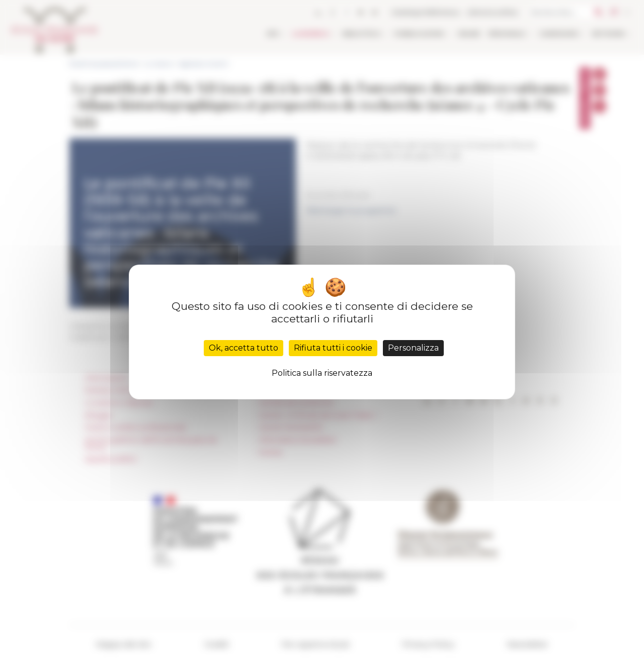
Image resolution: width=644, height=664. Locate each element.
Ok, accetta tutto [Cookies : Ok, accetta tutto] (244, 348)
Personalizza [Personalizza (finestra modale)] (413, 348)
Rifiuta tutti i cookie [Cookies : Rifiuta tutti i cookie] (333, 348)
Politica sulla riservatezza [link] (322, 373)
